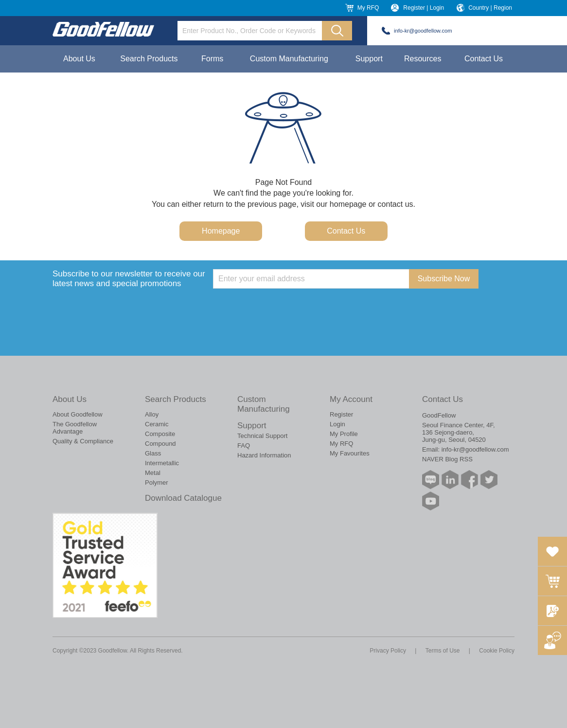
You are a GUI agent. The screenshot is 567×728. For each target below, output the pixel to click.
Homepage (221, 231)
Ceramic (157, 424)
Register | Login (424, 8)
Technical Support (262, 436)
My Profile (344, 434)
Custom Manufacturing (289, 59)
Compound (160, 444)
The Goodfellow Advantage (75, 428)
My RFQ (368, 8)
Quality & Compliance (83, 441)
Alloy (152, 414)
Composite (160, 434)
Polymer (157, 482)
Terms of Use (443, 651)
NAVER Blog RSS (447, 459)
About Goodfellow (78, 414)
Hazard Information (264, 455)
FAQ (244, 446)
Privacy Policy (388, 651)
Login (337, 424)
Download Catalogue (183, 498)
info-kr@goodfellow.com (423, 31)
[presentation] (287, 308)
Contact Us (484, 59)
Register (341, 414)
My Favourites (350, 453)
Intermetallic (162, 463)
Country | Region (490, 8)
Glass (153, 453)
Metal (153, 473)
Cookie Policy (497, 651)
